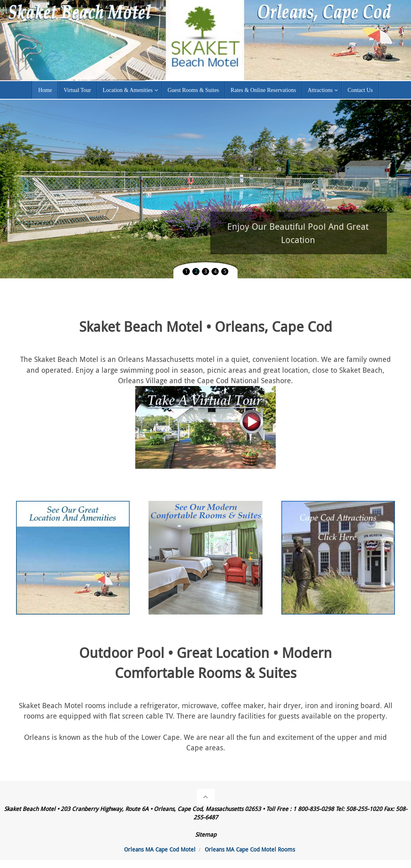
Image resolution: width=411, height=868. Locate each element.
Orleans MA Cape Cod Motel (160, 849)
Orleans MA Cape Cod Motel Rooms (250, 849)
